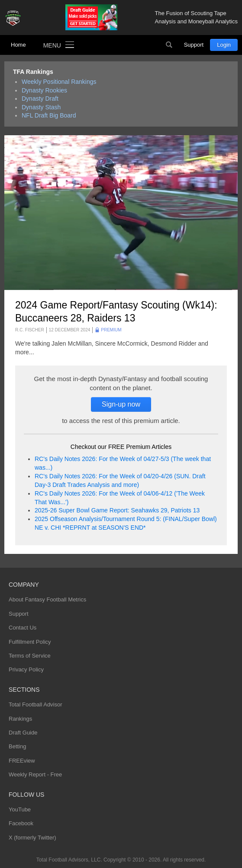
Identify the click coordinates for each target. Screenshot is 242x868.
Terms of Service (30, 656)
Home (18, 45)
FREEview (22, 761)
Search (169, 45)
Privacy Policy (26, 669)
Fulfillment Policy (30, 642)
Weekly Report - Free (35, 774)
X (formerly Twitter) (32, 838)
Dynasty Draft (40, 99)
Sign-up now (121, 404)
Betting (17, 746)
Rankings (20, 719)
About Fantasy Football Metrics (47, 599)
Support (194, 45)
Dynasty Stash (41, 107)
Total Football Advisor (35, 704)
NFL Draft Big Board (49, 115)
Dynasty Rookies (44, 90)
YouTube (20, 809)
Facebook (21, 823)
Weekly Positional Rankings (59, 82)
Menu (52, 45)
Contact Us (23, 628)
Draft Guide (23, 733)
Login (224, 45)
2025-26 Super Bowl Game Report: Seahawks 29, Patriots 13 (117, 510)
